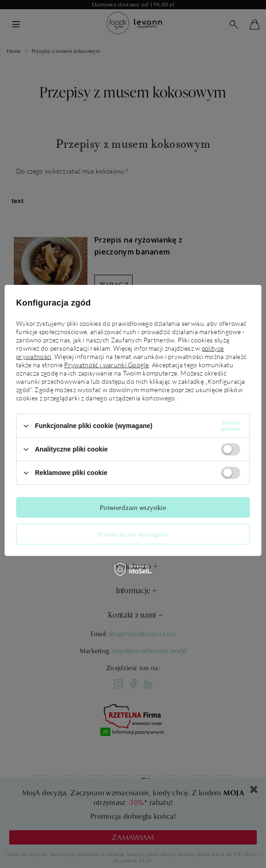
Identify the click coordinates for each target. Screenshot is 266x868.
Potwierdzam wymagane (133, 534)
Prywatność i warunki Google (106, 365)
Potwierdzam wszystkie (133, 507)
